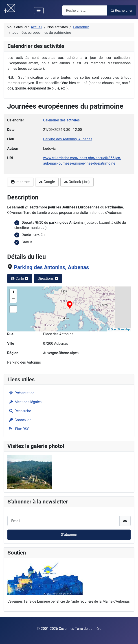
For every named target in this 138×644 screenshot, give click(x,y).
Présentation (21, 393)
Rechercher (122, 10)
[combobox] (85, 10)
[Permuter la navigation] (39, 11)
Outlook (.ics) (77, 182)
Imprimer (20, 182)
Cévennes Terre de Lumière (80, 629)
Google (47, 182)
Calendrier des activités (61, 120)
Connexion (19, 420)
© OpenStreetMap (119, 329)
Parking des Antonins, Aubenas (51, 267)
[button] (70, 305)
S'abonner (69, 535)
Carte (20, 278)
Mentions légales (24, 402)
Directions (48, 278)
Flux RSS (18, 429)
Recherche (19, 411)
